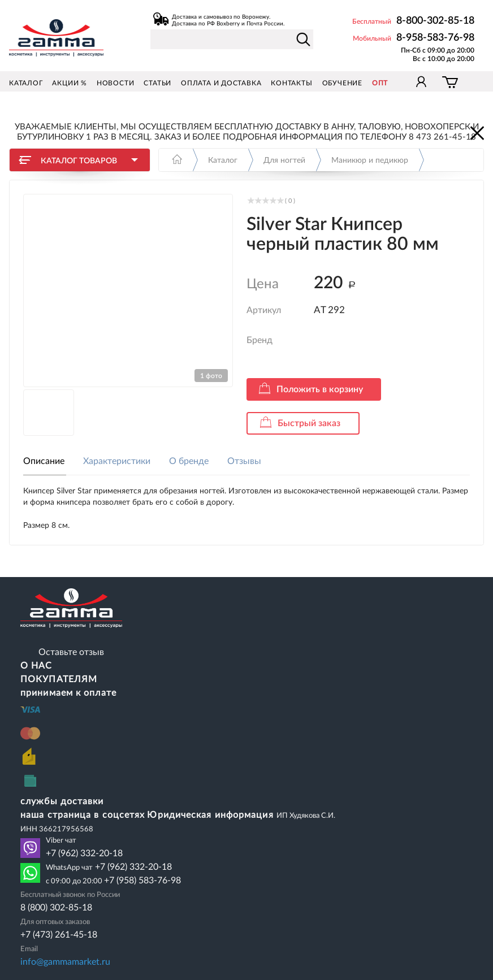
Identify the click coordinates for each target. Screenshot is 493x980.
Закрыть (476, 132)
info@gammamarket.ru (65, 962)
